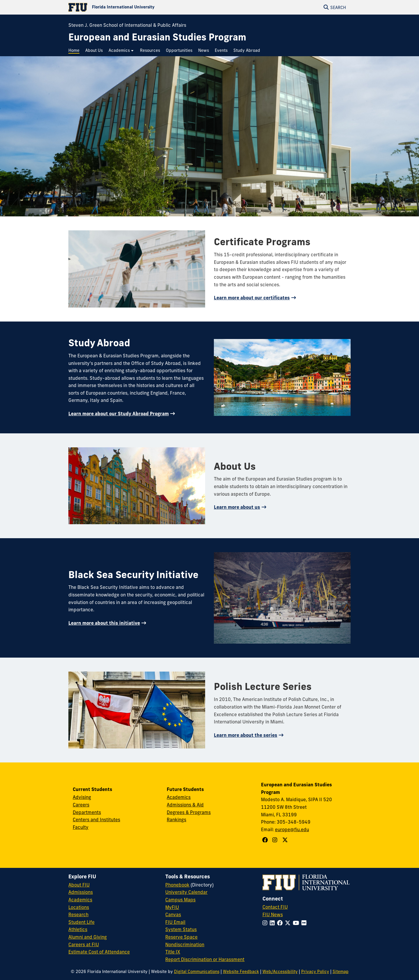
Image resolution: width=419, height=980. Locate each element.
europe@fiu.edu (292, 829)
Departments (87, 812)
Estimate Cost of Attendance (99, 952)
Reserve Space (181, 937)
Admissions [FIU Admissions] (81, 892)
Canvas (173, 914)
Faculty (81, 827)
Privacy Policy (315, 972)
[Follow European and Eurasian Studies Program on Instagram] (276, 840)
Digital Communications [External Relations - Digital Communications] (197, 972)
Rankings (176, 820)
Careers (81, 805)
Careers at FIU (84, 944)
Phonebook (177, 885)
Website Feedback (241, 972)
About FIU (79, 885)
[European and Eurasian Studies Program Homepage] (157, 37)
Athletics (78, 929)
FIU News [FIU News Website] (273, 914)
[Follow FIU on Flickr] (305, 923)
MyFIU (172, 907)
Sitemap (341, 972)
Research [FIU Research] (78, 914)
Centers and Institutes (96, 820)
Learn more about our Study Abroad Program (119, 414)
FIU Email (175, 922)
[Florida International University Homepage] (139, 7)
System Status (181, 929)
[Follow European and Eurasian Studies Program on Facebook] (266, 840)
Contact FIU (275, 907)
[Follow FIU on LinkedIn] (273, 923)
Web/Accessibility (280, 972)
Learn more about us (237, 507)
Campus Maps (180, 900)
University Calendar (186, 892)
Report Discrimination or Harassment (205, 959)
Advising (82, 797)
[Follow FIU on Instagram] (266, 923)
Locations (79, 907)
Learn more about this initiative (104, 623)
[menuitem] (75, 51)
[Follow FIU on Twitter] (289, 923)
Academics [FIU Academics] (80, 900)
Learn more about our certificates (252, 298)
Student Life (81, 922)
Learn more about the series (246, 735)
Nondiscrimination (185, 944)
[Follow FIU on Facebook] (281, 923)
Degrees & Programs (189, 812)
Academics (179, 797)
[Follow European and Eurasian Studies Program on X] (286, 840)
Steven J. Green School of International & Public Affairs (127, 25)
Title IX (173, 952)
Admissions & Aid (185, 805)
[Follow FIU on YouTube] (297, 923)
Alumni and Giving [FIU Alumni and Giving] (88, 937)
